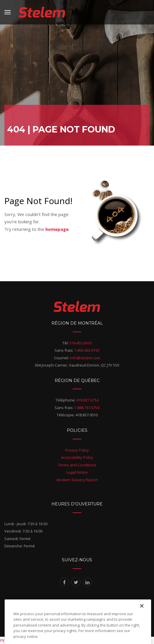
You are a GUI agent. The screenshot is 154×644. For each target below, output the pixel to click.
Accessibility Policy (77, 457)
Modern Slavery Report (77, 480)
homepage (57, 229)
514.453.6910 (80, 343)
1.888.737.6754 (87, 408)
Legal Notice (77, 472)
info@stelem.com (85, 358)
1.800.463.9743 (87, 350)
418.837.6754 (87, 400)
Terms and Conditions (77, 465)
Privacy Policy (77, 450)
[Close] (142, 611)
